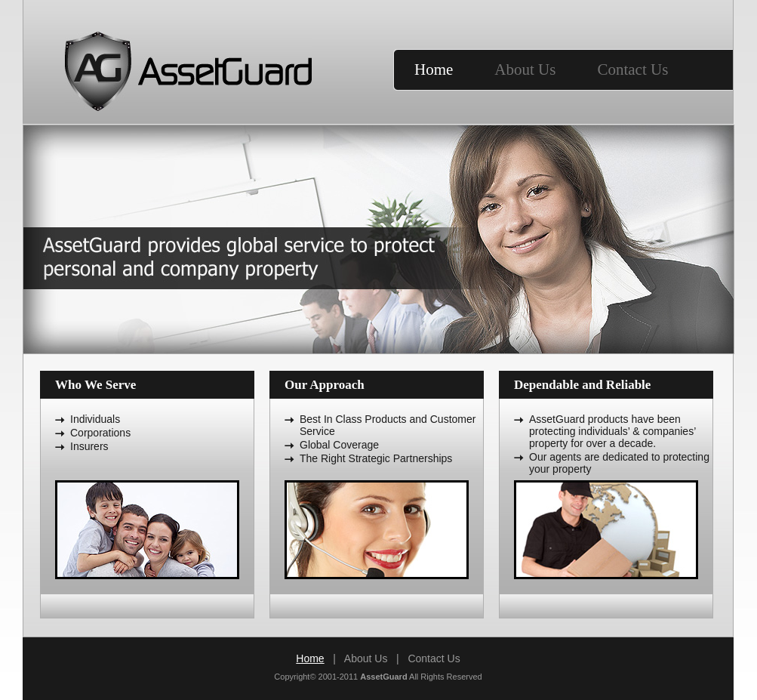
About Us (525, 69)
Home (434, 69)
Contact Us (632, 69)
